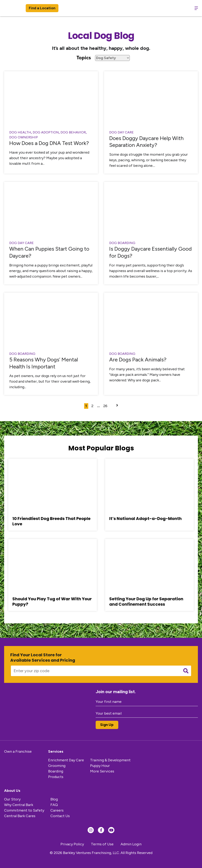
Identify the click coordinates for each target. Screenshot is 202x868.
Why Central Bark (19, 805)
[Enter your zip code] (94, 671)
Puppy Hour (100, 766)
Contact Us (60, 816)
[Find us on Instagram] (91, 830)
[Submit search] (186, 671)
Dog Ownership (24, 137)
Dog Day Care (121, 132)
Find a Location (42, 8)
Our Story (12, 799)
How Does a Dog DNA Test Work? (49, 143)
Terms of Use (102, 844)
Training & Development (110, 760)
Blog (54, 799)
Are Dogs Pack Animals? (138, 360)
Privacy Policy (72, 844)
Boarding (56, 771)
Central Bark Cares (20, 816)
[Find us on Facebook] (101, 830)
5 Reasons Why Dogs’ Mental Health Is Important (44, 363)
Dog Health (20, 132)
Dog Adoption (46, 132)
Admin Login (131, 844)
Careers (57, 810)
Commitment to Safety (24, 810)
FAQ (54, 805)
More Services (102, 771)
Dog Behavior (73, 132)
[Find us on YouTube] (111, 830)
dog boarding (122, 243)
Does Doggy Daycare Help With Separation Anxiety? (146, 142)
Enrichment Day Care (66, 760)
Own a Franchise (18, 751)
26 (105, 406)
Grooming (57, 766)
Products (56, 777)
